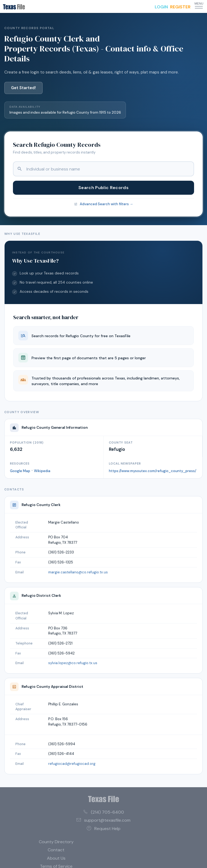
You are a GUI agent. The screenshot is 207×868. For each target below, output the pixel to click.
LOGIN (161, 7)
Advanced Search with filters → (106, 204)
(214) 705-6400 (104, 812)
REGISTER (180, 7)
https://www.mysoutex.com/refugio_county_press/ (153, 471)
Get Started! (23, 88)
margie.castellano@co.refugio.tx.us (78, 572)
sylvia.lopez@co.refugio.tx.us (73, 663)
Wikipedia (42, 471)
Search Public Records (103, 188)
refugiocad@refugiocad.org (72, 764)
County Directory (56, 842)
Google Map (20, 471)
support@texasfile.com (103, 820)
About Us (56, 858)
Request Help (104, 829)
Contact (56, 850)
